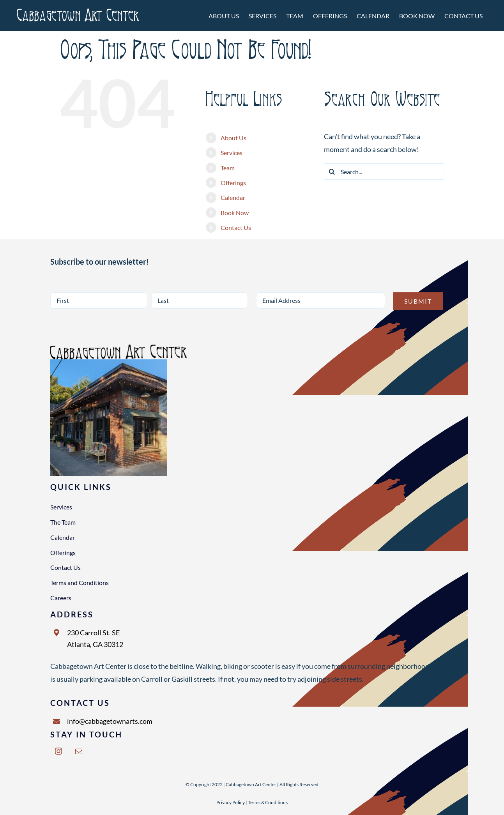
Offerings (233, 183)
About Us (233, 138)
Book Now (235, 213)
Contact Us (236, 227)
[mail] (79, 751)
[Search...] (384, 171)
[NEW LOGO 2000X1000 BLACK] (118, 348)
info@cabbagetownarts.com (110, 721)
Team (228, 168)
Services (232, 153)
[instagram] (58, 751)
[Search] (332, 171)
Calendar (233, 197)
